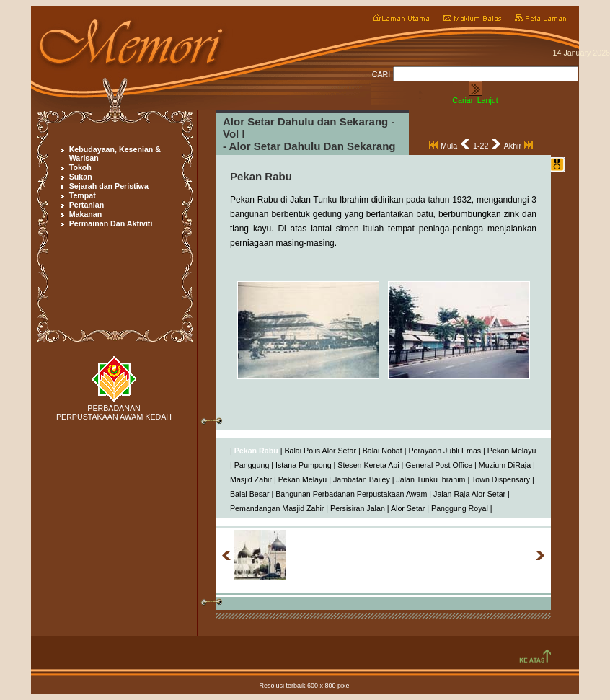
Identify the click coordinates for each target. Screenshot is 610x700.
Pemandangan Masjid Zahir (277, 508)
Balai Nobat (383, 451)
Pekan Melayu (512, 451)
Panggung (252, 465)
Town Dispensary (501, 479)
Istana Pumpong (304, 465)
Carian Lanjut (475, 100)
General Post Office (439, 465)
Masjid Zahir (251, 479)
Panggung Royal (460, 508)
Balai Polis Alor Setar (320, 451)
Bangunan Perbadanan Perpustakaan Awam (351, 494)
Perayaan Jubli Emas (445, 451)
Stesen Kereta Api (368, 465)
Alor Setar (408, 508)
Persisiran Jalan (358, 508)
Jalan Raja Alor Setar (469, 494)
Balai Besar (250, 494)
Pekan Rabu (256, 451)
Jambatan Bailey (362, 479)
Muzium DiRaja (505, 465)
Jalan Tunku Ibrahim (430, 479)
